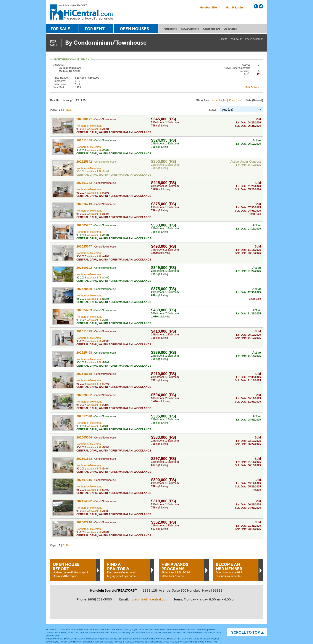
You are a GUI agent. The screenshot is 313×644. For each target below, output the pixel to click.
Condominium (254, 39)
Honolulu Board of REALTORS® (81, 615)
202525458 (84, 353)
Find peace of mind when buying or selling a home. (127, 570)
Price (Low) (236, 100)
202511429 (84, 331)
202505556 (84, 437)
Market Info (170, 29)
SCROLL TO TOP (245, 618)
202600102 (84, 268)
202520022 (84, 395)
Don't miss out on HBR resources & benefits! (236, 570)
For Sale (236, 39)
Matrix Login (234, 7)
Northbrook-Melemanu (89, 126)
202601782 (84, 183)
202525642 (84, 162)
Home (224, 39)
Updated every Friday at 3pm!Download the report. (73, 570)
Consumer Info (212, 29)
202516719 (84, 204)
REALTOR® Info (190, 29)
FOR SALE (60, 29)
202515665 (84, 374)
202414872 (84, 501)
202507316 (84, 480)
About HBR (231, 29)
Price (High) (219, 100)
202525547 (84, 246)
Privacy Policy (123, 615)
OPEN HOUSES (134, 29)
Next (69, 110)
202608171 (84, 119)
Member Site (208, 7)
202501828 (84, 459)
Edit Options (252, 87)
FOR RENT (95, 29)
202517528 (84, 416)
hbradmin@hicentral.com (149, 599)
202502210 (84, 522)
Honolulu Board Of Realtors (81, 12)
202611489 (84, 140)
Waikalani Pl (94, 129)
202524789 (84, 310)
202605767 (84, 225)
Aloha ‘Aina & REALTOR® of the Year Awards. (181, 570)
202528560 (84, 289)
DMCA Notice (107, 615)
